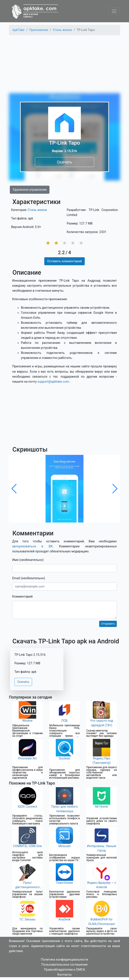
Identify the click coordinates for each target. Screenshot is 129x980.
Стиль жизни (37, 210)
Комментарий (22, 597)
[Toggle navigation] (114, 11)
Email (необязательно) (29, 578)
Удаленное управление (30, 190)
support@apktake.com (53, 382)
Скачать (64, 162)
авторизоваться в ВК (32, 546)
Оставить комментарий (64, 261)
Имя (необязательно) (28, 560)
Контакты (64, 975)
